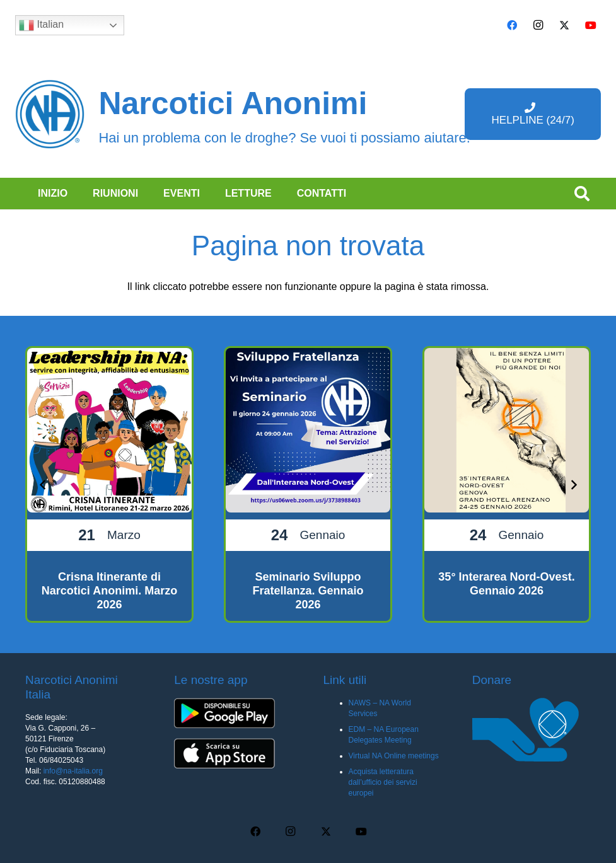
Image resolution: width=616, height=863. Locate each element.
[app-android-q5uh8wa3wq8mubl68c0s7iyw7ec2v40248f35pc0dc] (233, 713)
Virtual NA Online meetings (394, 756)
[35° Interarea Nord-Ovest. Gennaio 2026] (507, 484)
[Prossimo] (573, 484)
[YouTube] (591, 25)
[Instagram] (538, 25)
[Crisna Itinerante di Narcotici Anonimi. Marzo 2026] (109, 484)
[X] (564, 25)
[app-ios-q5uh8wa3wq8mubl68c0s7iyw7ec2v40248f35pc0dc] (233, 753)
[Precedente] (43, 484)
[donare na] (532, 730)
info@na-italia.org (73, 771)
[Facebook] (512, 25)
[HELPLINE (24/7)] (533, 114)
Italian (41, 25)
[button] (582, 194)
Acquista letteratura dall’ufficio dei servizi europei (383, 782)
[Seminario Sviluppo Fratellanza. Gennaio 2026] (308, 484)
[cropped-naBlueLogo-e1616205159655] (50, 114)
